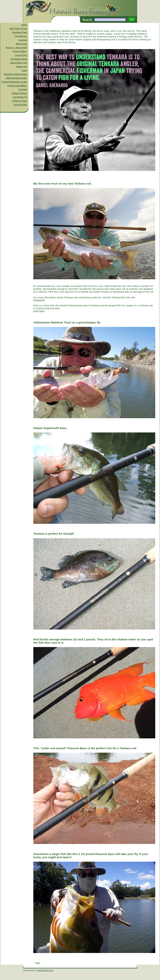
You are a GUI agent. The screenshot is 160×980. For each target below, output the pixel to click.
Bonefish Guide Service (16, 74)
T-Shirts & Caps (19, 101)
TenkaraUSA (39, 300)
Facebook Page (19, 32)
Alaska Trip (22, 67)
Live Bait (23, 89)
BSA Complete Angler (17, 78)
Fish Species (21, 36)
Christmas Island (19, 59)
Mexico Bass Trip (19, 63)
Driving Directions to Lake (14, 82)
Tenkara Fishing (19, 93)
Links (24, 70)
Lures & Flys (21, 55)
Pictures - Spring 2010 (16, 48)
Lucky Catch (39, 311)
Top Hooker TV (20, 97)
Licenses (23, 40)
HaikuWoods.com (45, 970)
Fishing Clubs (20, 105)
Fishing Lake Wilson (17, 86)
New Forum (22, 44)
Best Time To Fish (18, 29)
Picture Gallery (20, 51)
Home (24, 25)
